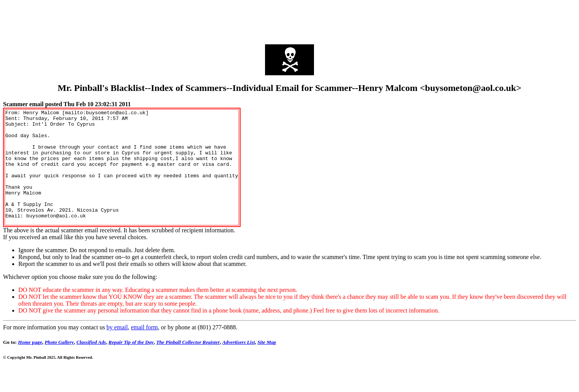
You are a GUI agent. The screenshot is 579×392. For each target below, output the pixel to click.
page (30, 365)
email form (144, 350)
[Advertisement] (289, 20)
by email (117, 350)
